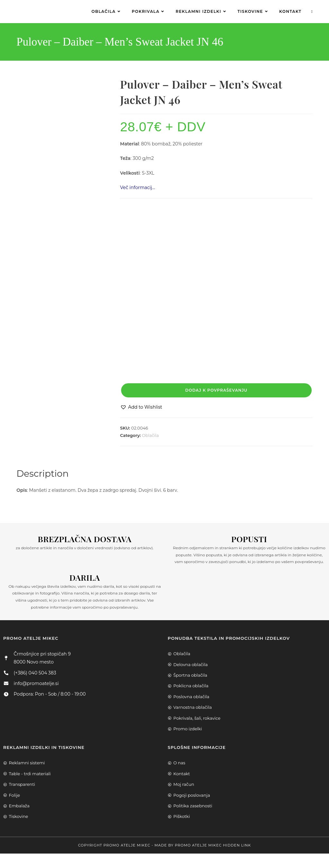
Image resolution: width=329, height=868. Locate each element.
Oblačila (151, 435)
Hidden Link (237, 845)
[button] (141, 407)
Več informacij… (138, 187)
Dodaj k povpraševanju (216, 390)
